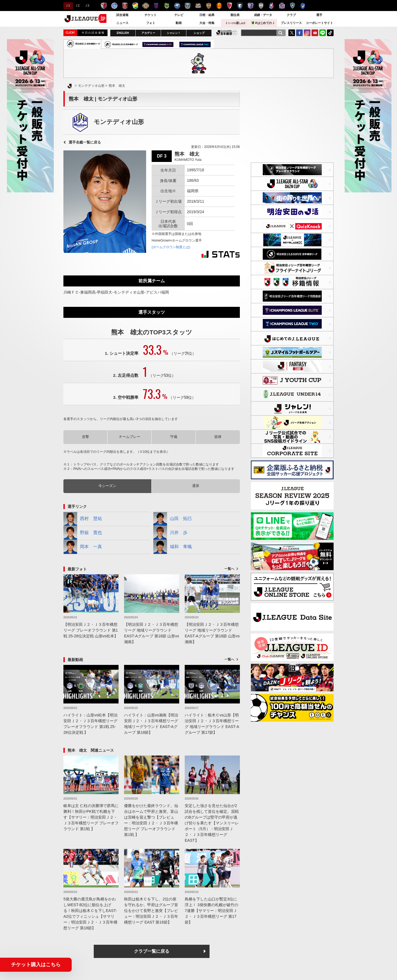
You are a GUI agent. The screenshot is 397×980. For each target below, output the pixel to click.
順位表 (235, 15)
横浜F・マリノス (198, 6)
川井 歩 (170, 533)
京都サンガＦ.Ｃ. (230, 6)
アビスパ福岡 (292, 6)
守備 (174, 437)
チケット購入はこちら (36, 965)
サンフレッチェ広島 (282, 6)
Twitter (292, 33)
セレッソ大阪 (250, 6)
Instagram (307, 33)
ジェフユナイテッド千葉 (135, 6)
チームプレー (130, 437)
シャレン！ (174, 33)
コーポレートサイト (319, 23)
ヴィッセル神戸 (261, 6)
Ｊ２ (77, 6)
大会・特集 (207, 23)
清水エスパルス (209, 6)
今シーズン (107, 486)
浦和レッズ (125, 6)
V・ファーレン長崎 (303, 6)
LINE (323, 33)
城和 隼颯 (173, 547)
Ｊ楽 (235, 23)
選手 (319, 15)
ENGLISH (123, 33)
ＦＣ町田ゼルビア (177, 6)
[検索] (280, 33)
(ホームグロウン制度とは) (171, 247)
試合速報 (122, 15)
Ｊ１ (67, 6)
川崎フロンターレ (188, 6)
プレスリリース (291, 23)
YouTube (315, 33)
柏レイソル (146, 6)
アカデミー (148, 33)
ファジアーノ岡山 (271, 6)
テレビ (179, 15)
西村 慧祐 (83, 519)
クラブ (291, 15)
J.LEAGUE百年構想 (227, 33)
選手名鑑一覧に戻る (85, 142)
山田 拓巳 (173, 519)
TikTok (330, 33)
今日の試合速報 (93, 33)
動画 (179, 23)
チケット (151, 15)
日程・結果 (207, 15)
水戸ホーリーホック (114, 6)
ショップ (199, 33)
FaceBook (299, 33)
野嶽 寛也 (83, 533)
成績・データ (263, 15)
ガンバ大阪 (240, 6)
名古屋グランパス (219, 6)
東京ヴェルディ (167, 6)
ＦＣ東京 (156, 6)
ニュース (122, 23)
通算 (196, 486)
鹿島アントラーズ (104, 6)
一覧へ (229, 569)
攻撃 (85, 437)
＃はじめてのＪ (263, 23)
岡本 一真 (83, 547)
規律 (218, 437)
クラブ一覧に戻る (152, 951)
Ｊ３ (87, 6)
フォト (151, 23)
